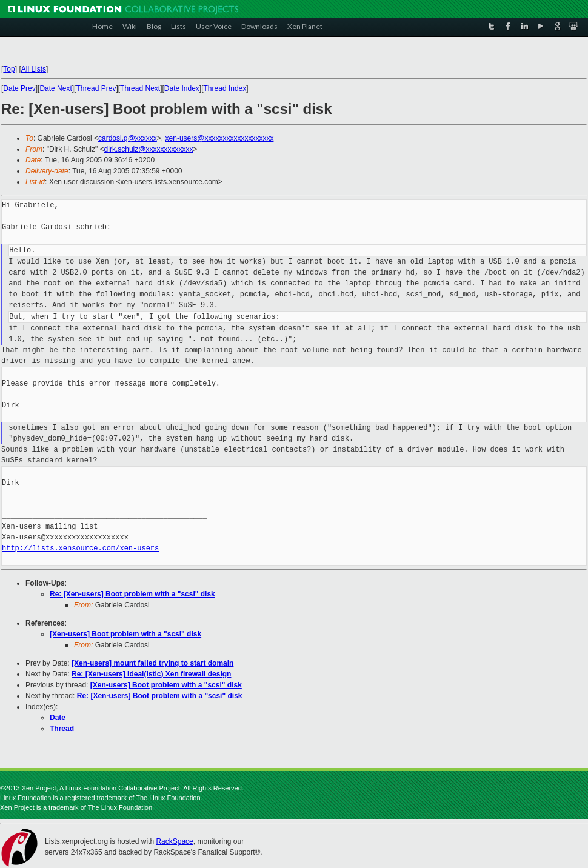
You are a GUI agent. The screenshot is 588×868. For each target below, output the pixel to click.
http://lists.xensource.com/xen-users (80, 548)
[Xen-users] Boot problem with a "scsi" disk (125, 634)
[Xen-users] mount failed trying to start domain (152, 663)
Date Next (55, 88)
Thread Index (225, 88)
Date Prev (19, 88)
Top (9, 69)
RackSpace (174, 841)
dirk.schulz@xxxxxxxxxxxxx (149, 149)
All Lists (34, 69)
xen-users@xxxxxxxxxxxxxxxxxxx (220, 138)
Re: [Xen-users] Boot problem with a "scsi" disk (132, 594)
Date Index (182, 88)
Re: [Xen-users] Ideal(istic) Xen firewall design (151, 674)
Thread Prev (96, 88)
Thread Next (140, 88)
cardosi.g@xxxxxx (128, 138)
